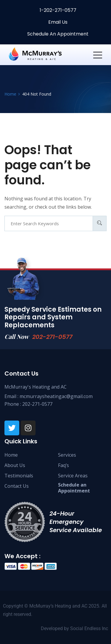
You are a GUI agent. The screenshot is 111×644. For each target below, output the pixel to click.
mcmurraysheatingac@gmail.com (56, 396)
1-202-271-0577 (57, 10)
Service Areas (73, 476)
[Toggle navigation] (98, 55)
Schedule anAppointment (74, 488)
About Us (15, 465)
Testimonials (19, 476)
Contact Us (17, 486)
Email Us (57, 22)
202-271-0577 (52, 337)
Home (11, 455)
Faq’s (63, 465)
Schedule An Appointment (57, 34)
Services (67, 455)
